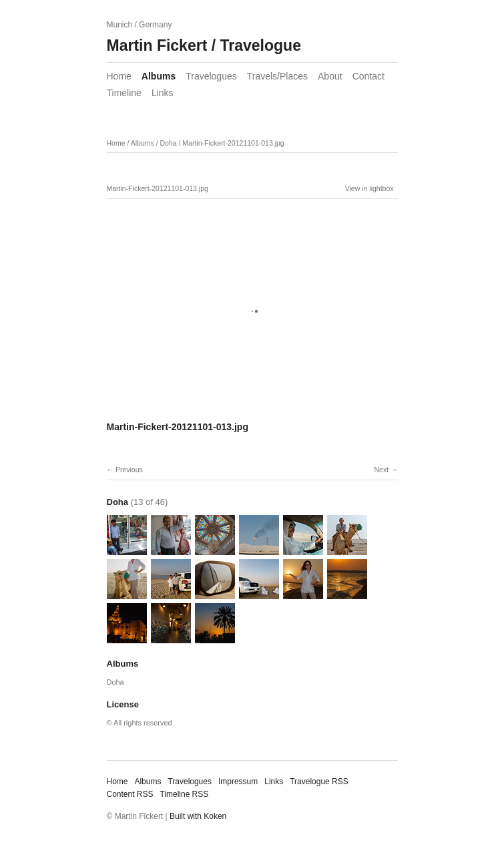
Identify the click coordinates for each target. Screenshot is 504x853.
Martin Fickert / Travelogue (204, 45)
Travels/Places (277, 76)
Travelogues (211, 76)
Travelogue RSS (319, 782)
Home (119, 76)
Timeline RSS (184, 794)
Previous (129, 470)
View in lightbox (369, 188)
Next (381, 470)
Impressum (238, 782)
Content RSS (130, 794)
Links (163, 93)
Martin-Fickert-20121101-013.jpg (233, 143)
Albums (159, 76)
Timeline (124, 93)
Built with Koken (198, 816)
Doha (168, 143)
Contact (368, 76)
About (330, 76)
